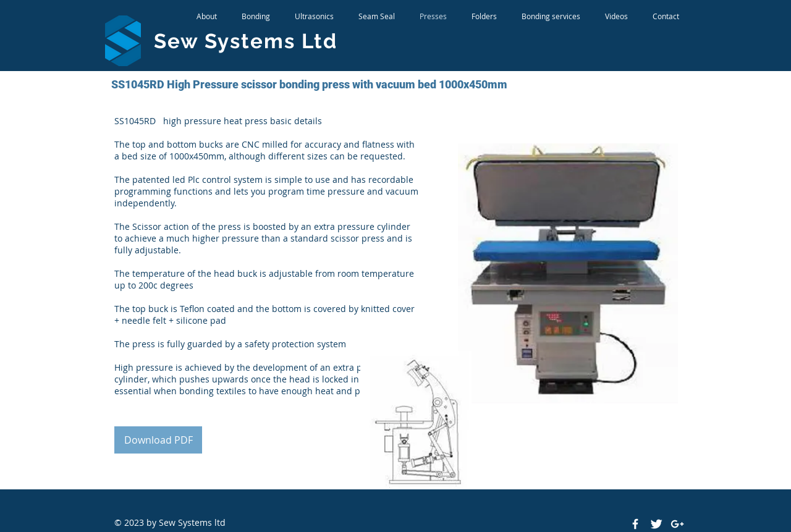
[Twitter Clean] (656, 524)
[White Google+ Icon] (677, 524)
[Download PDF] (158, 440)
